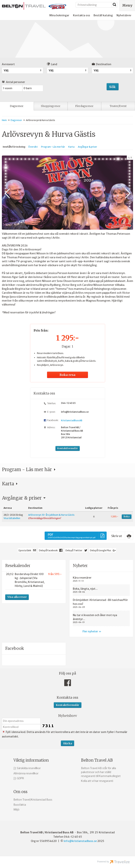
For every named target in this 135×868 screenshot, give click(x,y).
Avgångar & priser (87, 147)
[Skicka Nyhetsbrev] (67, 743)
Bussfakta (20, 805)
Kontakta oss (82, 15)
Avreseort (8, 64)
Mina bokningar (59, 15)
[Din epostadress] (21, 721)
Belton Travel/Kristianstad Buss (33, 799)
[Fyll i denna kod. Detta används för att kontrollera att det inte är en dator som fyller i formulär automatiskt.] (21, 727)
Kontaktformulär (68, 448)
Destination (102, 64)
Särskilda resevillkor (29, 768)
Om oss (20, 791)
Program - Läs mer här (53, 147)
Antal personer (13, 82)
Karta (71, 147)
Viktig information (31, 760)
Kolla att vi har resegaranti (97, 781)
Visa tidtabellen (12, 518)
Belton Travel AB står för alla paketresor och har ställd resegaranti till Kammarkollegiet (101, 772)
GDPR (20, 778)
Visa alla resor (17, 597)
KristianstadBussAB (72, 420)
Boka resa (67, 375)
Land (52, 64)
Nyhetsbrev (124, 15)
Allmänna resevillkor (26, 773)
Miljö (16, 809)
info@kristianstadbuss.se (75, 412)
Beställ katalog (103, 15)
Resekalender (18, 565)
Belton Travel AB (97, 760)
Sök (112, 87)
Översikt (33, 147)
